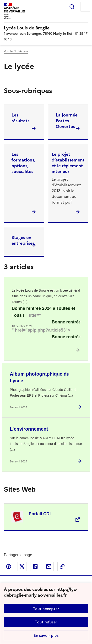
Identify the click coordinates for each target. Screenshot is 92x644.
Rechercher (72, 7)
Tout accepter (46, 609)
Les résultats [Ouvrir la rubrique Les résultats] (20, 118)
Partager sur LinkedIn (35, 566)
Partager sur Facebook (9, 566)
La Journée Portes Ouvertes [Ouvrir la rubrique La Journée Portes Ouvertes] (67, 121)
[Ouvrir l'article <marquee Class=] (46, 323)
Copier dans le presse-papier (62, 566)
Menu (85, 7)
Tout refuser (46, 622)
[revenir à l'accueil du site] (46, 28)
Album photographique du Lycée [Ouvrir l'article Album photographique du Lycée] (40, 377)
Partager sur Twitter (22, 566)
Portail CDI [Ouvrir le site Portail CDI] (40, 514)
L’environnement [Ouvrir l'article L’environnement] (29, 429)
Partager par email (49, 566)
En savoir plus (46, 635)
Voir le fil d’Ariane (16, 51)
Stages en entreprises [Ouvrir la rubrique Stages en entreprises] (23, 240)
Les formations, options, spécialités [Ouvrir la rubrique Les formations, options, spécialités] (23, 163)
